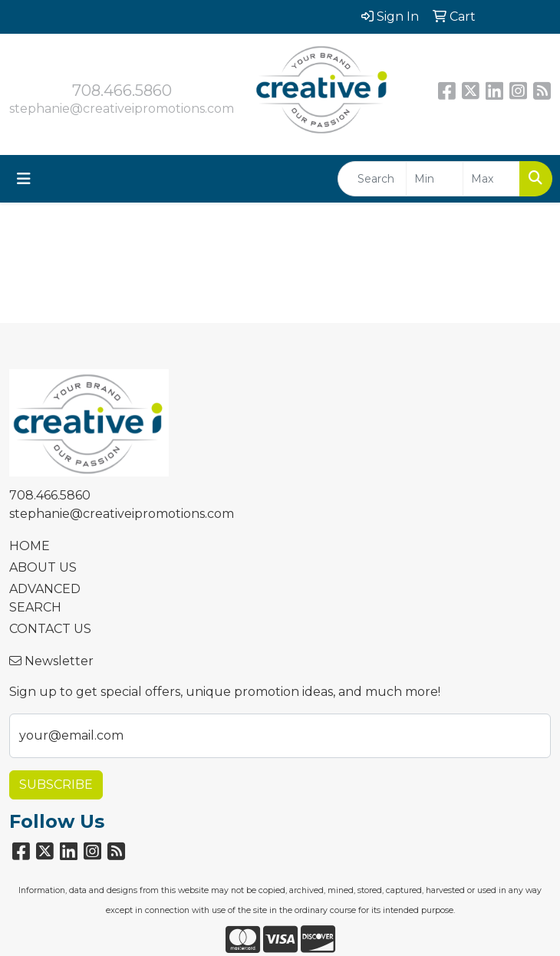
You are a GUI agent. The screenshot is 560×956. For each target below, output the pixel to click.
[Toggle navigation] (24, 179)
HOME (30, 546)
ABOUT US (43, 567)
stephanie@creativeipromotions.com (122, 109)
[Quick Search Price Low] (435, 179)
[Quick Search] (372, 179)
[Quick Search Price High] (491, 179)
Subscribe (56, 785)
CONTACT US (50, 629)
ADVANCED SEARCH (45, 598)
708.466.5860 (122, 91)
